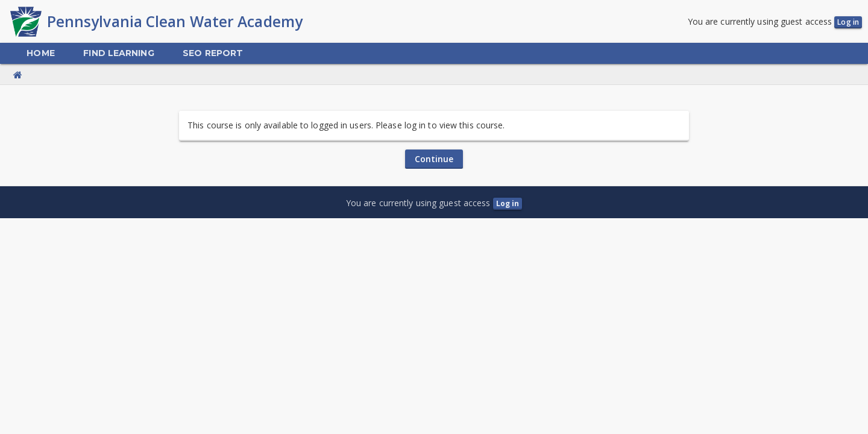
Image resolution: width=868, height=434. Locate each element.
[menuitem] (40, 53)
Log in (848, 22)
